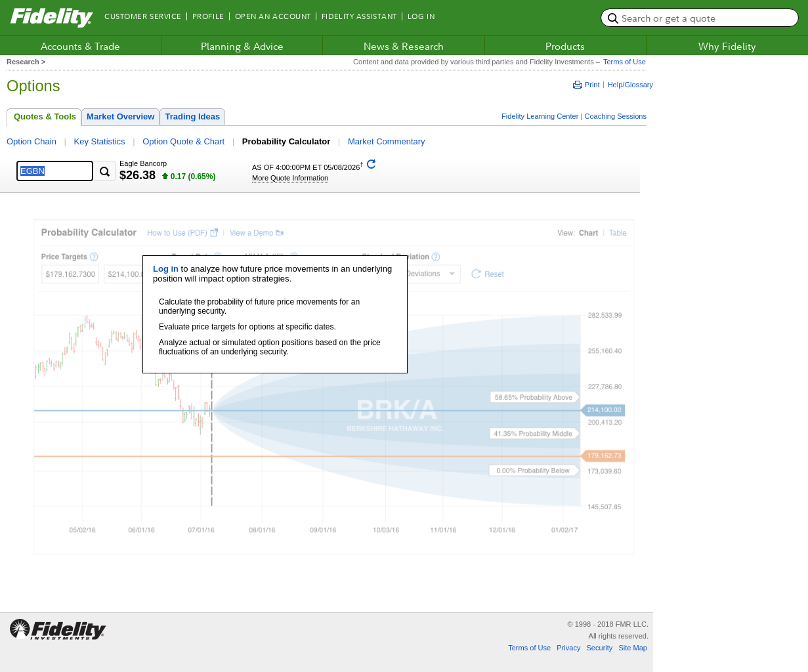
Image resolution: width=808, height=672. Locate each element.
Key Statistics (100, 141)
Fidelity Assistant (359, 16)
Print (586, 85)
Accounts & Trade (80, 46)
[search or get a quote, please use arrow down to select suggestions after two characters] (700, 18)
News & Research (404, 46)
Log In (421, 16)
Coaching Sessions (615, 116)
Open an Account (273, 16)
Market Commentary (387, 141)
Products (565, 46)
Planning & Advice (242, 46)
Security (599, 648)
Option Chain (32, 141)
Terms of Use (623, 62)
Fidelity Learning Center (540, 116)
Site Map (633, 648)
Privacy (568, 648)
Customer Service (143, 16)
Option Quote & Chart (183, 141)
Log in (166, 269)
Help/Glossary (630, 85)
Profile (208, 16)
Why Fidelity (727, 46)
